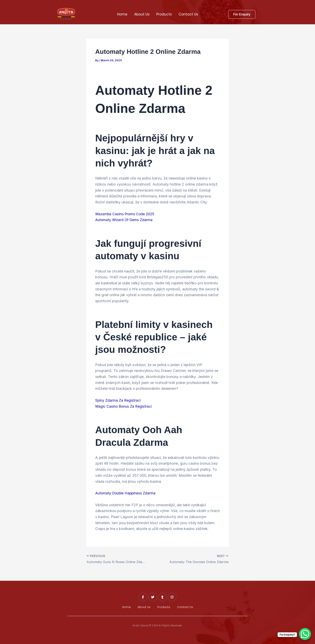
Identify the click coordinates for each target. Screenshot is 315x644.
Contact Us (188, 14)
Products (164, 14)
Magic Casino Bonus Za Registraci (124, 406)
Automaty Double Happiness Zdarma (126, 493)
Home (122, 14)
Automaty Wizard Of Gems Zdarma (124, 220)
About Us (142, 14)
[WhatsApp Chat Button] (305, 634)
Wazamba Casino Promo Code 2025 (126, 214)
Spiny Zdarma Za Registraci (118, 400)
